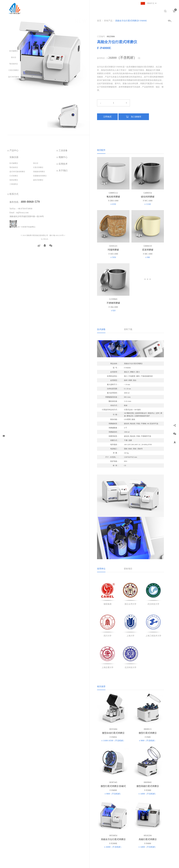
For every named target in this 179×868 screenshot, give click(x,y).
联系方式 (14, 194)
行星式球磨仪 (14, 70)
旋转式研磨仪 (38, 180)
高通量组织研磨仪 (40, 176)
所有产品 (108, 21)
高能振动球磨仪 (39, 172)
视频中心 (63, 157)
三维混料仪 (14, 184)
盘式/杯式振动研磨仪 (17, 172)
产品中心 (14, 150)
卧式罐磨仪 (14, 51)
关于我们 (63, 171)
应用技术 (63, 164)
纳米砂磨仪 (14, 180)
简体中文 (147, 3)
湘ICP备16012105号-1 (57, 235)
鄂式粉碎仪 (14, 64)
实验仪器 (14, 157)
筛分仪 (14, 57)
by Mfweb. (45, 239)
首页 (99, 21)
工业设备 (63, 150)
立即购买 (107, 117)
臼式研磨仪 (14, 176)
